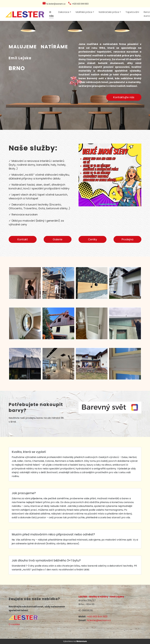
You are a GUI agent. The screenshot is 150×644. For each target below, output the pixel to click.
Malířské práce (84, 12)
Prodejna (127, 239)
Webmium (82, 641)
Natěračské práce (109, 12)
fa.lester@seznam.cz (99, 620)
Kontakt (23, 239)
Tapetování (132, 12)
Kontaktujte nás (124, 97)
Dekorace (64, 12)
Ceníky (93, 239)
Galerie (58, 239)
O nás (51, 14)
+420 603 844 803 (97, 617)
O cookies (14, 624)
